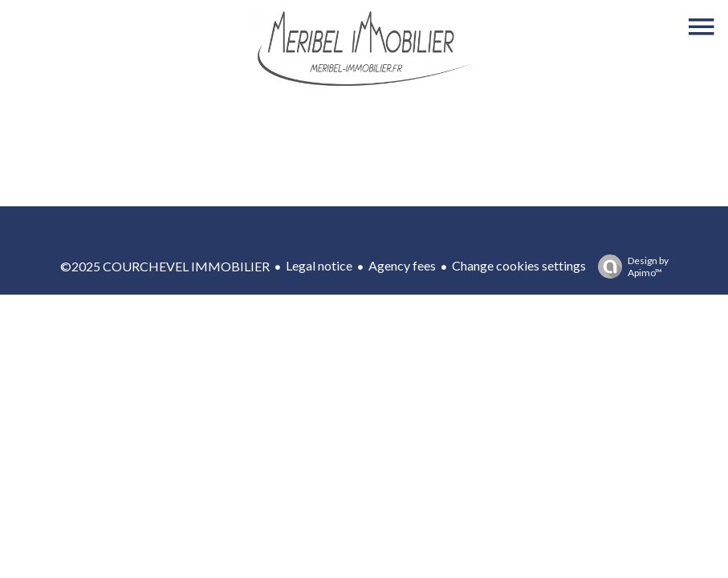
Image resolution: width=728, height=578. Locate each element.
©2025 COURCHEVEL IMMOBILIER (165, 266)
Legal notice (319, 265)
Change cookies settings (519, 265)
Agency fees (402, 265)
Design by (629, 267)
